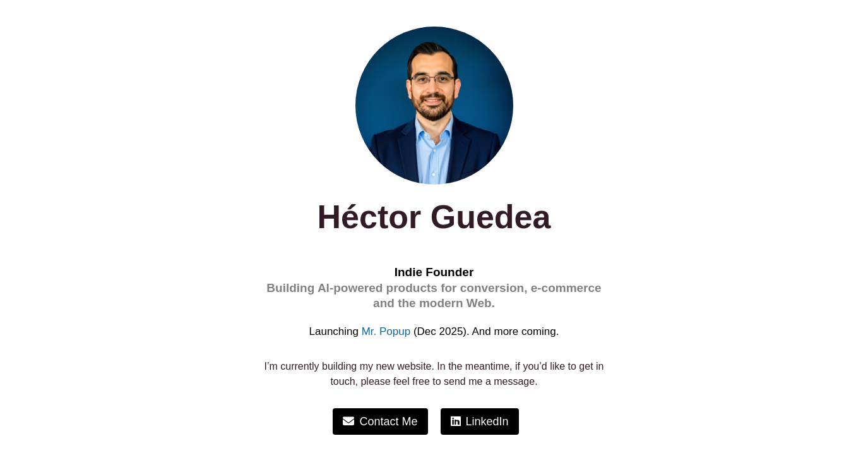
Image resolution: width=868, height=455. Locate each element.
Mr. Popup (386, 331)
